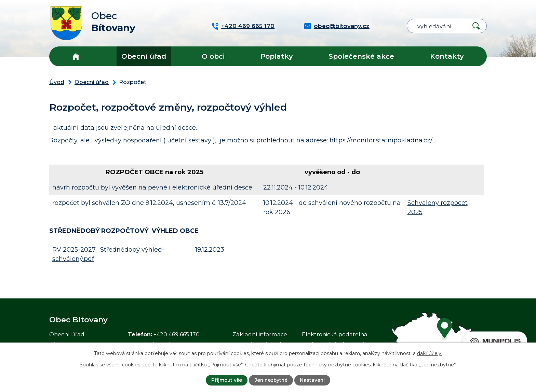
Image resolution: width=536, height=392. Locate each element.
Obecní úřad (144, 56)
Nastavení (313, 380)
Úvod (76, 56)
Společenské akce (361, 56)
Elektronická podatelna (335, 334)
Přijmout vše (226, 380)
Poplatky (277, 56)
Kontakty (447, 56)
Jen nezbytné (271, 380)
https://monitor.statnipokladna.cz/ (381, 140)
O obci (213, 56)
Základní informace (260, 334)
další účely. (430, 353)
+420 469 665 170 (177, 334)
